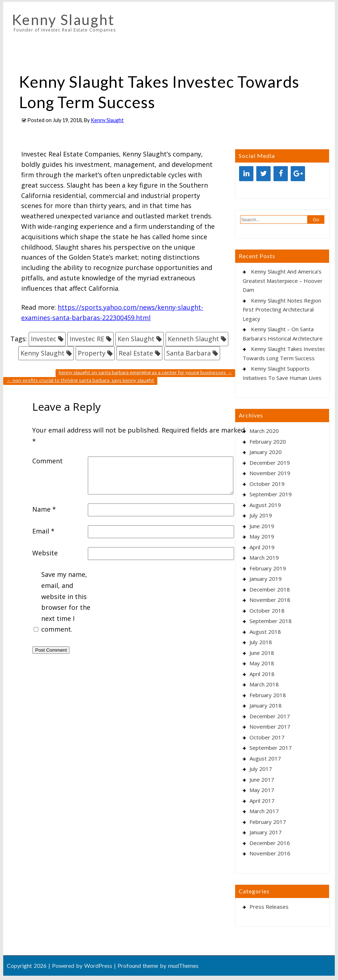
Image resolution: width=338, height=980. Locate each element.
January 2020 (266, 452)
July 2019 (261, 515)
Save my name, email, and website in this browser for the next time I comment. (66, 602)
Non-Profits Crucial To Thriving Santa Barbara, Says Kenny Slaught (80, 380)
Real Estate (136, 353)
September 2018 (271, 621)
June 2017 (262, 779)
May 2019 (262, 536)
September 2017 (271, 748)
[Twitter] (263, 174)
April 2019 (262, 547)
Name (44, 509)
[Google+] (298, 174)
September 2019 (271, 494)
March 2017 (264, 811)
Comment (47, 461)
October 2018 (267, 610)
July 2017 (261, 769)
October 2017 (267, 737)
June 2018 (262, 653)
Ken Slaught (136, 339)
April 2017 (262, 801)
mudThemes (183, 965)
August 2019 (265, 505)
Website (45, 553)
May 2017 (262, 790)
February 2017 (268, 822)
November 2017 (270, 726)
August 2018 (265, 632)
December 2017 (270, 716)
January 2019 (266, 579)
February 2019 (268, 568)
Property (92, 353)
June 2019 (262, 526)
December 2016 (270, 843)
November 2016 (270, 853)
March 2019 (264, 557)
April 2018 (262, 674)
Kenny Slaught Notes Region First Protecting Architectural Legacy (282, 310)
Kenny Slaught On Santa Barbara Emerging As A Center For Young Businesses (145, 372)
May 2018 (262, 663)
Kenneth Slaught (193, 339)
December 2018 (270, 589)
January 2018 (266, 705)
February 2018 (268, 695)
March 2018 (264, 684)
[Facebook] (281, 174)
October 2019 (267, 484)
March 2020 (264, 431)
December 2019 (270, 463)
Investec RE (87, 339)
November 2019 (270, 473)
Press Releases (269, 907)
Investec (44, 339)
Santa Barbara (189, 353)
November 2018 (270, 600)
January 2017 (266, 832)
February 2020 (268, 441)
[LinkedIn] (246, 174)
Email (43, 531)
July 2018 (261, 642)
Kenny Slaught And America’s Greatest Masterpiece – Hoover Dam (283, 281)
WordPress (98, 965)
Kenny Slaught (63, 20)
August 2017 (265, 758)
